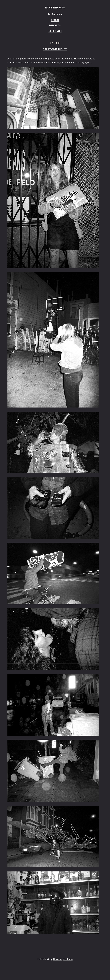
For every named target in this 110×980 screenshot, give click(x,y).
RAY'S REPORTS (55, 8)
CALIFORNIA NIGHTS (55, 49)
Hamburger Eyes (63, 959)
